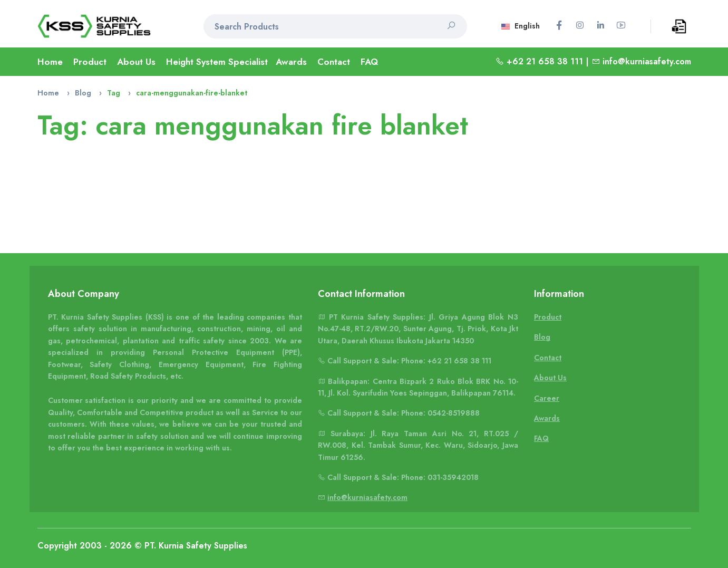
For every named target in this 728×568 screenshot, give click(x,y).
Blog (83, 93)
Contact (334, 62)
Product (90, 62)
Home (50, 62)
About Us (136, 62)
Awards (291, 62)
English (521, 26)
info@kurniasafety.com (647, 61)
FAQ (369, 62)
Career (547, 398)
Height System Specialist (217, 62)
